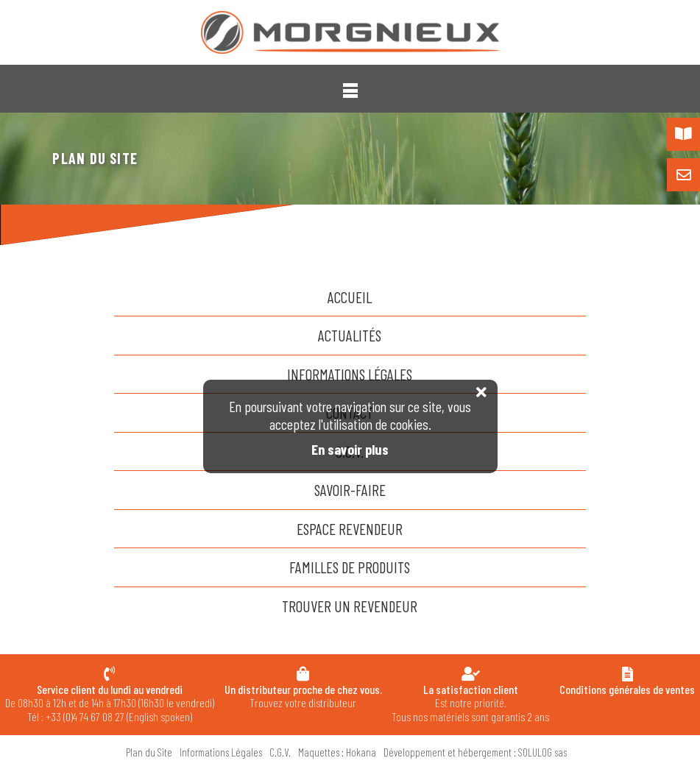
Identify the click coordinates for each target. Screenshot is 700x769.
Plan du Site (149, 752)
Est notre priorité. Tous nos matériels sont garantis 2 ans (470, 703)
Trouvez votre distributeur (303, 696)
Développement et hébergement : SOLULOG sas (475, 752)
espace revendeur (350, 529)
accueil (350, 297)
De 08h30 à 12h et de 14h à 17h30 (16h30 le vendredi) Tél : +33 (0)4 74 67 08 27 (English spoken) (110, 703)
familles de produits (350, 567)
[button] (350, 91)
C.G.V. (280, 752)
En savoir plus (350, 449)
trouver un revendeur (350, 606)
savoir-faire (350, 490)
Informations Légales (350, 374)
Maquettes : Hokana (337, 752)
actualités (350, 335)
